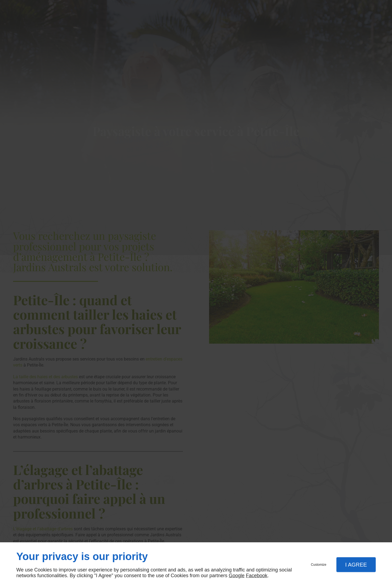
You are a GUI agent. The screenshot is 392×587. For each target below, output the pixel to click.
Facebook (257, 576)
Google (237, 576)
